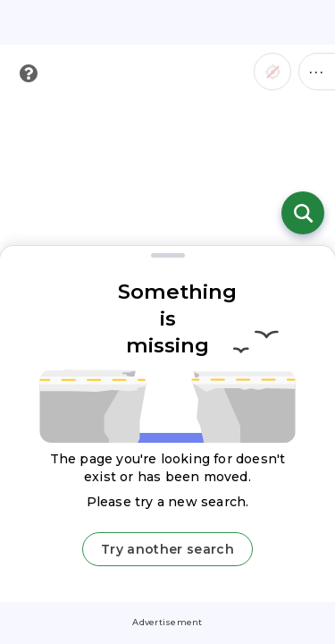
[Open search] (303, 213)
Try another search (167, 549)
